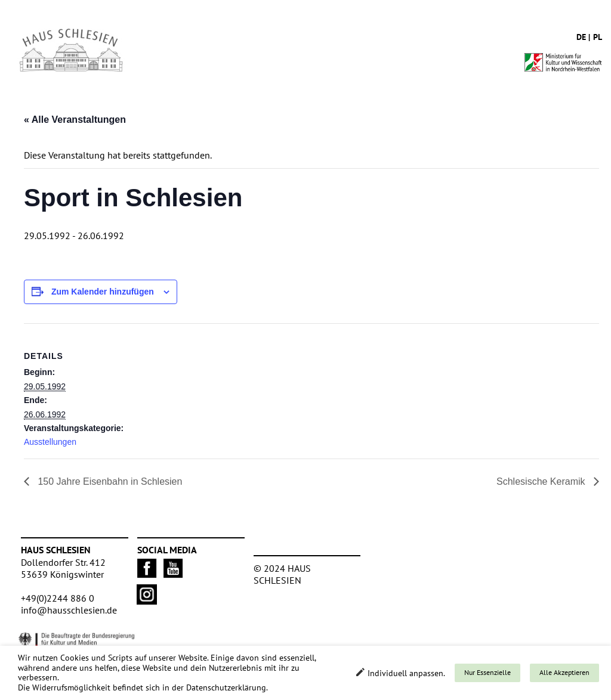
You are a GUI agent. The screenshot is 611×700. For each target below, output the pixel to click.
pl (598, 37)
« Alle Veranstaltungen (75, 120)
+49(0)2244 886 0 (58, 598)
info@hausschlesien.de (69, 610)
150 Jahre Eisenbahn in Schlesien (109, 481)
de (581, 37)
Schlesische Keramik (542, 481)
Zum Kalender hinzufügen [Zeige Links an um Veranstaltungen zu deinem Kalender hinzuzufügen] (103, 292)
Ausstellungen (50, 442)
